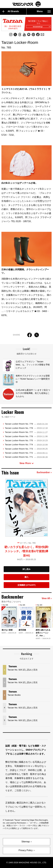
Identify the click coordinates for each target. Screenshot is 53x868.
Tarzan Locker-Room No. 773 (26, 449)
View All (47, 598)
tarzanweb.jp (41, 27)
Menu (44, 11)
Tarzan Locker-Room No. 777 (26, 432)
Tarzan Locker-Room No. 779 (26, 424)
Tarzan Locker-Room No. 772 (26, 453)
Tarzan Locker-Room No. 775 (26, 440)
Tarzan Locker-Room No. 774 (26, 444)
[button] (50, 620)
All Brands (11, 11)
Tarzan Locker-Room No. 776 (26, 436)
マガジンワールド (27, 4)
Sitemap (26, 842)
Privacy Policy (26, 850)
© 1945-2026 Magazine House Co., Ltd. (26, 863)
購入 (27, 577)
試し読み (27, 569)
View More (27, 463)
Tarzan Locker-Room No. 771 (26, 457)
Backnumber (44, 472)
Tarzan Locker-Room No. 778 (26, 428)
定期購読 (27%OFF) (26, 585)
